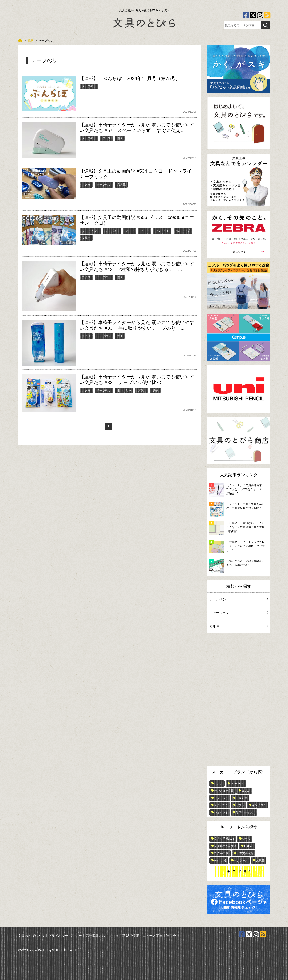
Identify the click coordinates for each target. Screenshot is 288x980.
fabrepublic (237, 783)
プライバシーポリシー (65, 935)
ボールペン (239, 599)
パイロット (221, 813)
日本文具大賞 (245, 853)
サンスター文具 (224, 791)
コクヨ (86, 185)
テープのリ (89, 86)
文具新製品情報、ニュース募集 (139, 935)
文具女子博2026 (224, 839)
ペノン (218, 783)
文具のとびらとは (31, 935)
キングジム (259, 805)
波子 (120, 138)
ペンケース (241, 861)
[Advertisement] (239, 700)
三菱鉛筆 (242, 798)
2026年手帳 (222, 853)
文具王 (121, 185)
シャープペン (90, 231)
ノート (130, 231)
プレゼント (162, 231)
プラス (107, 138)
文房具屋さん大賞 (225, 846)
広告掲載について (99, 935)
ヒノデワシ (221, 798)
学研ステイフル (246, 813)
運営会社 (173, 935)
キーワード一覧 (237, 871)
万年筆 (239, 626)
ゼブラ (240, 805)
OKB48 (249, 846)
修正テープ (183, 231)
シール (246, 839)
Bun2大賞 (220, 861)
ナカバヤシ (221, 805)
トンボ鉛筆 (124, 390)
